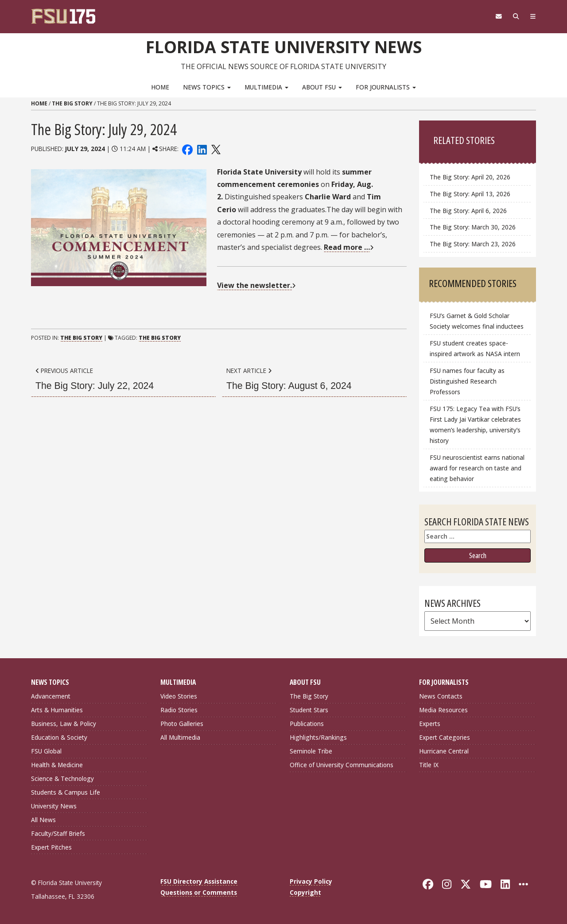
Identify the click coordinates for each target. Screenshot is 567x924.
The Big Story (72, 103)
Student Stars (309, 710)
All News (43, 819)
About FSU (322, 87)
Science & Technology (62, 778)
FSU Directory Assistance (199, 881)
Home (160, 87)
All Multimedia (180, 737)
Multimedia (266, 87)
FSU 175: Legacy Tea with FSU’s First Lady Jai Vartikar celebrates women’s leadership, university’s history (475, 424)
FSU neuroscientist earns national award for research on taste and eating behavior (477, 468)
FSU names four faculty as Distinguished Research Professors (467, 381)
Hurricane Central (444, 751)
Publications (307, 724)
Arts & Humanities (57, 710)
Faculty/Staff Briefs (58, 833)
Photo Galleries (182, 724)
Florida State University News (284, 47)
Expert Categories (445, 737)
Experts (430, 724)
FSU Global (46, 751)
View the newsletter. (254, 285)
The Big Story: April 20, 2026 (470, 177)
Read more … (347, 247)
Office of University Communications (342, 764)
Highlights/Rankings (318, 737)
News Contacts (441, 696)
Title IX (429, 764)
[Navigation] (533, 16)
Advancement (51, 696)
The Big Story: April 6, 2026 (468, 210)
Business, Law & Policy (64, 724)
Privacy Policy (311, 881)
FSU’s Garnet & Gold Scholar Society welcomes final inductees (477, 320)
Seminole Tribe (311, 751)
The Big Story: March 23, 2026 (473, 243)
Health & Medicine (57, 764)
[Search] (515, 16)
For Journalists (386, 87)
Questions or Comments (199, 892)
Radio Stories (179, 710)
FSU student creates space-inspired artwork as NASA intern (475, 348)
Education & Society (59, 737)
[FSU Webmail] (497, 16)
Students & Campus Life (66, 792)
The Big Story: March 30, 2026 (473, 227)
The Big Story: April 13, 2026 (470, 193)
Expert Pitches (51, 847)
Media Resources (443, 710)
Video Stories (179, 696)
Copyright (305, 892)
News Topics (207, 87)
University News (54, 806)
